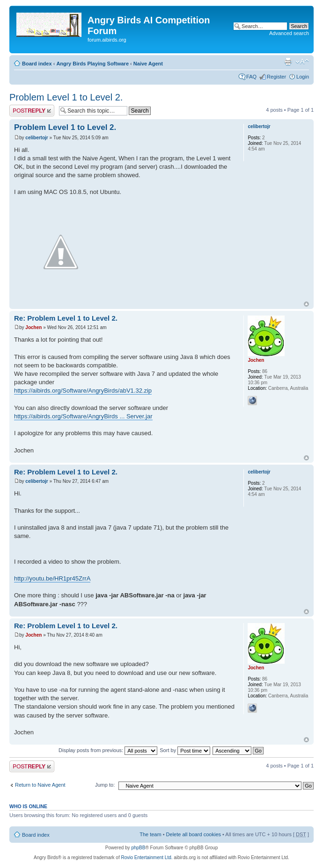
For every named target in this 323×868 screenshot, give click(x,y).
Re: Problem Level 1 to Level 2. (66, 318)
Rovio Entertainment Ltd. (147, 857)
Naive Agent (148, 64)
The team (150, 834)
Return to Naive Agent (40, 785)
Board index (37, 64)
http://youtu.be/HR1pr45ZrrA (52, 578)
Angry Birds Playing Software (92, 64)
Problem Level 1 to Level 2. (66, 97)
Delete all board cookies (194, 834)
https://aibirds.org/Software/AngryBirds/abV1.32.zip (83, 391)
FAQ (251, 77)
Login (303, 77)
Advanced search (289, 33)
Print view (288, 62)
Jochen (33, 327)
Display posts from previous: (108, 750)
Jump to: (105, 785)
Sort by (185, 750)
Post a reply (32, 111)
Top (306, 304)
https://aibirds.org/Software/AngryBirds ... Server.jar (83, 416)
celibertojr (37, 138)
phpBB (138, 848)
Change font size (302, 62)
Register (276, 77)
